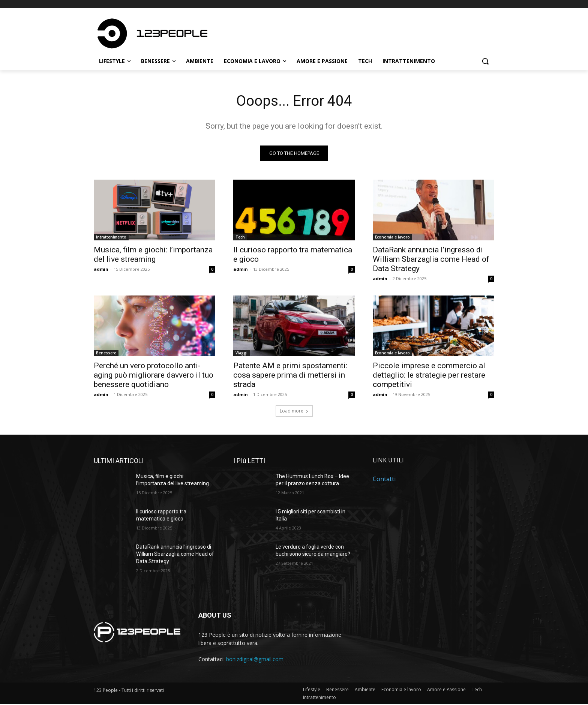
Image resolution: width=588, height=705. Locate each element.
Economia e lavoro (392, 238)
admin (101, 270)
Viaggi (241, 354)
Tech (240, 238)
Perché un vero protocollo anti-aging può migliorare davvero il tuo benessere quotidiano (154, 376)
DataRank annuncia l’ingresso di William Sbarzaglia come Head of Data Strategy (431, 260)
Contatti (384, 480)
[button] (485, 61)
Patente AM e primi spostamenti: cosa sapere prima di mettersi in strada (290, 376)
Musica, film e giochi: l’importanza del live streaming (153, 255)
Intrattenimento (111, 238)
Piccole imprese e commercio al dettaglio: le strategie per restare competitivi (429, 376)
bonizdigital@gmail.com (255, 660)
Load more (294, 412)
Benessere (106, 354)
